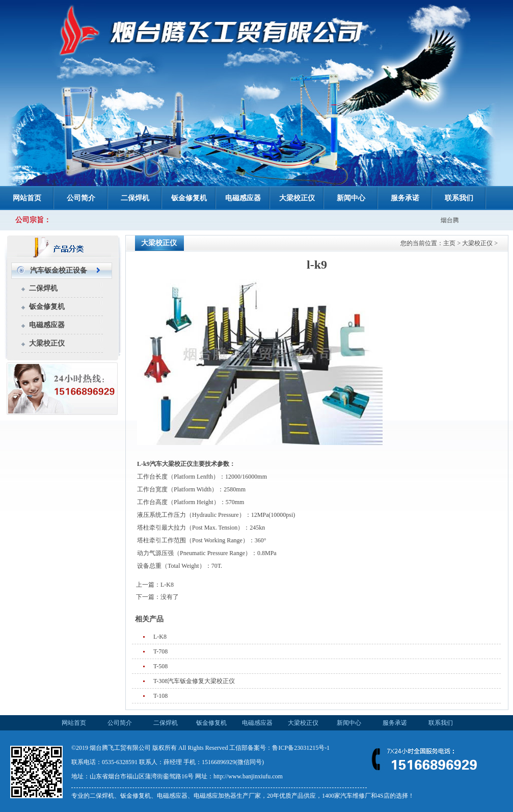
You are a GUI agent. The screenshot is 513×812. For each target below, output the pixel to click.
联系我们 (459, 198)
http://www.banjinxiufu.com (248, 776)
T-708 (160, 651)
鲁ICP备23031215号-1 (301, 748)
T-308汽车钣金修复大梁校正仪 (194, 681)
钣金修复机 (189, 198)
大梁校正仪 (297, 198)
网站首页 (27, 198)
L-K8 (167, 585)
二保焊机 (135, 198)
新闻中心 (351, 198)
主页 (449, 243)
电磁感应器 (243, 198)
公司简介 (81, 198)
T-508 (160, 666)
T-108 (160, 696)
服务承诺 (405, 198)
